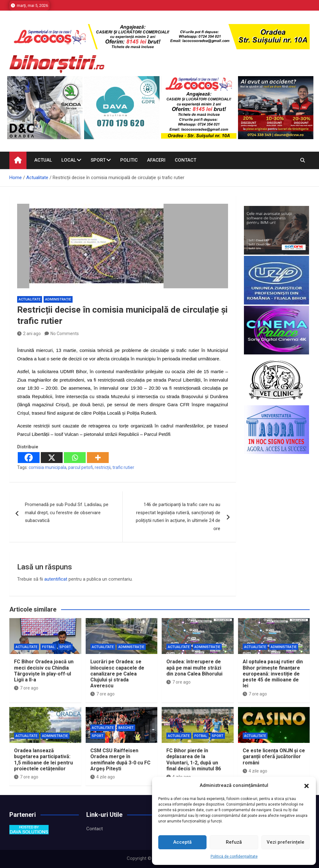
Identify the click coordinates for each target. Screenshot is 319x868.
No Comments (65, 334)
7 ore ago (26, 688)
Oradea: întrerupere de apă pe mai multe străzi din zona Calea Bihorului (194, 668)
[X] (52, 458)
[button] (307, 786)
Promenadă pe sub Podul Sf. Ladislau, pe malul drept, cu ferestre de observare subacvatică (67, 512)
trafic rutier (123, 467)
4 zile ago (103, 777)
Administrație (58, 299)
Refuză (234, 842)
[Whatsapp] (75, 458)
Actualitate (30, 299)
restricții (103, 467)
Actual (43, 160)
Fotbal (48, 647)
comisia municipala (48, 467)
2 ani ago (29, 334)
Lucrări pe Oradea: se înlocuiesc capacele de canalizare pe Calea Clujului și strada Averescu (117, 674)
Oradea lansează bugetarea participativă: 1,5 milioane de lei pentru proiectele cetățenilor (43, 760)
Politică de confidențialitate (234, 856)
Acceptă (182, 842)
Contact (186, 160)
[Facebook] (29, 458)
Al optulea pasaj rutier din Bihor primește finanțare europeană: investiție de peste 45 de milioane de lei (273, 674)
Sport (98, 160)
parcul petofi (81, 467)
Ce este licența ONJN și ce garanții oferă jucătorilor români (274, 756)
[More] (98, 458)
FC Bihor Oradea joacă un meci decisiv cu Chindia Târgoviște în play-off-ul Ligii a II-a (44, 671)
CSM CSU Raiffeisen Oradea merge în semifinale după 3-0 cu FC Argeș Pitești (120, 760)
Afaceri (156, 160)
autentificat (56, 579)
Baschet (126, 728)
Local (69, 160)
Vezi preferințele (286, 842)
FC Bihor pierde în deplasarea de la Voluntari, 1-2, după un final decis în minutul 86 (194, 760)
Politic (129, 160)
